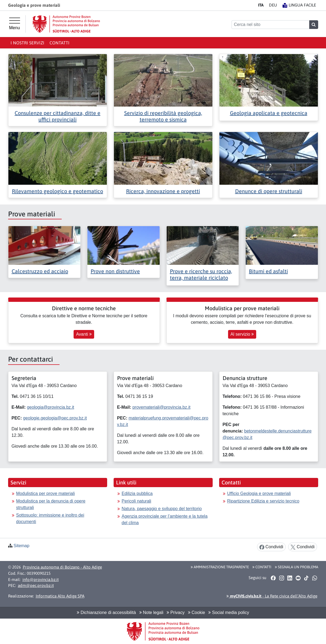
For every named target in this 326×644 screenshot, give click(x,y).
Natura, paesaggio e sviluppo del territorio (162, 509)
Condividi (271, 547)
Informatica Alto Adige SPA (60, 596)
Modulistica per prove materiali (46, 493)
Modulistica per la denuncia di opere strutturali (51, 504)
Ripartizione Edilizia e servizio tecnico (263, 501)
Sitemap (22, 546)
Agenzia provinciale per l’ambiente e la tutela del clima (165, 519)
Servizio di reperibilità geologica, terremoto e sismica (163, 116)
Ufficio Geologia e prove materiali (259, 493)
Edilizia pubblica (137, 493)
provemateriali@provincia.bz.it (161, 407)
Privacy (176, 612)
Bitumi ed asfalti (268, 271)
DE (273, 5)
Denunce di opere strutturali (269, 191)
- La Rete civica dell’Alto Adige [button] (272, 596)
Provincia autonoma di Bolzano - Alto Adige (62, 567)
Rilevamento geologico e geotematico (57, 191)
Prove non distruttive (115, 271)
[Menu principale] (15, 24)
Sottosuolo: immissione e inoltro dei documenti (50, 518)
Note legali (151, 612)
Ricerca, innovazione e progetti (163, 191)
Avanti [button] (84, 334)
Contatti (60, 43)
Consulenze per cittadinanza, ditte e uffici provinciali (57, 116)
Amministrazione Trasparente (220, 567)
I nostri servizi (27, 43)
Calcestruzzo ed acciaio (40, 271)
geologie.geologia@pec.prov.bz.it (55, 418)
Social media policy (229, 612)
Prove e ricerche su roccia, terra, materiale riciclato (201, 274)
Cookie (197, 612)
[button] (273, 578)
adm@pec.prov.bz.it (36, 585)
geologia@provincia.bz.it (50, 407)
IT (261, 5)
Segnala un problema (297, 567)
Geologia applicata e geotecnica (269, 113)
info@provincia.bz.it (41, 579)
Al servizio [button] (242, 334)
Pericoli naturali (136, 501)
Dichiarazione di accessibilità (106, 612)
